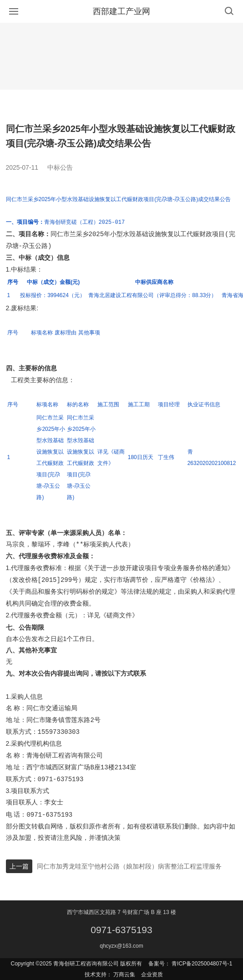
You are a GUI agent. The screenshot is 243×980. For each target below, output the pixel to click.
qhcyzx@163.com (121, 946)
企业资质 (152, 975)
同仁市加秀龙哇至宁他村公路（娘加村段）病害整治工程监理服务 (129, 866)
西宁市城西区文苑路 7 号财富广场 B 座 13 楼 (121, 912)
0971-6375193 (121, 930)
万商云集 (124, 975)
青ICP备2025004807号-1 (202, 964)
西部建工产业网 (121, 11)
